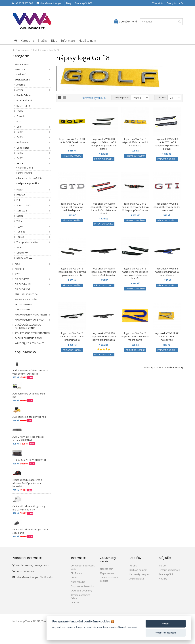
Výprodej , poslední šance (29, 343)
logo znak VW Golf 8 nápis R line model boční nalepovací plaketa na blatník (135, 273)
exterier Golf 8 (26, 168)
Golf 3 (20, 137)
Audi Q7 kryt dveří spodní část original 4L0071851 (28, 438)
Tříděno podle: (121, 98)
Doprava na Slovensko (82, 586)
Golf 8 (36, 50)
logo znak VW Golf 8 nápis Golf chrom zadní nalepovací (135, 142)
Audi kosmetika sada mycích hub (29, 417)
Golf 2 (20, 132)
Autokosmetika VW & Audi (29, 320)
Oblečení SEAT (22, 289)
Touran (20, 237)
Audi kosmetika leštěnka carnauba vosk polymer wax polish (30, 372)
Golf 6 (20, 153)
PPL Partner (77, 573)
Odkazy (75, 603)
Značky (43, 41)
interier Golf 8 (25, 173)
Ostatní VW (22, 253)
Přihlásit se (157, 3)
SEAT (17, 274)
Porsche (19, 269)
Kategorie (27, 41)
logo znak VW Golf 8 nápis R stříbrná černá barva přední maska (104, 336)
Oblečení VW (22, 279)
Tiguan (20, 226)
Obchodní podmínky (82, 591)
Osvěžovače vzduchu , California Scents (28, 326)
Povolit (166, 624)
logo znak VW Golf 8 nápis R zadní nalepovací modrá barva (135, 336)
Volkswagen (24, 50)
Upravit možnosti (128, 627)
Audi (17, 264)
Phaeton (21, 195)
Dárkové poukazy (138, 570)
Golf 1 (20, 127)
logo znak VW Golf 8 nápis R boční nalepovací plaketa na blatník (72, 272)
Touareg (21, 232)
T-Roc (19, 221)
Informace (68, 41)
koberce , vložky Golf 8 (30, 178)
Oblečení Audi (23, 284)
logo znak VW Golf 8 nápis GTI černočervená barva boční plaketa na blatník (104, 209)
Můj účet (163, 566)
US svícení (20, 75)
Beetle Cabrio (24, 95)
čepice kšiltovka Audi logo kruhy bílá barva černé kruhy (29, 508)
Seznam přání (166, 574)
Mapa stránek (107, 573)
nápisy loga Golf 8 (51, 50)
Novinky (163, 579)
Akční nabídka (137, 579)
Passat (20, 190)
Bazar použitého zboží (28, 338)
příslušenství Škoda (26, 294)
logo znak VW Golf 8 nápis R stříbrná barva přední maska (72, 336)
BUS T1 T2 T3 (23, 106)
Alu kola (20, 69)
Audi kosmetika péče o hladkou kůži (29, 395)
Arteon (20, 90)
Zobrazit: (161, 98)
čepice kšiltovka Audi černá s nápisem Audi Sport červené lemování (27, 483)
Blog (69, 3)
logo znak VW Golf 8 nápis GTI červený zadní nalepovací (167, 207)
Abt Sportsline (23, 305)
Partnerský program (140, 574)
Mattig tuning (23, 310)
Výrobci (133, 566)
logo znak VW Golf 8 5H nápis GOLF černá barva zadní (72, 142)
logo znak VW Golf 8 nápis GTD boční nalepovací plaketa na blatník (167, 144)
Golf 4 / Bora (23, 143)
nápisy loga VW (24, 258)
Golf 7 (20, 158)
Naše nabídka (78, 582)
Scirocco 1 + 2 (24, 205)
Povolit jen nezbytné (166, 633)
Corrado (21, 116)
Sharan (20, 216)
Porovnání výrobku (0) (94, 98)
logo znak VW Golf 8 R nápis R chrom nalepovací (167, 336)
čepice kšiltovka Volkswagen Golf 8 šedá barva (30, 531)
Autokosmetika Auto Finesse (31, 315)
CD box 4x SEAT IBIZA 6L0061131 (29, 460)
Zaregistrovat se (175, 3)
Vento (19, 247)
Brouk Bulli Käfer (25, 100)
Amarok (21, 85)
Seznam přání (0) (83, 3)
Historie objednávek (169, 570)
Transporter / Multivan (28, 242)
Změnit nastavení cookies (109, 579)
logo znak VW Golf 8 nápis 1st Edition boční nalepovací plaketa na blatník (104, 144)
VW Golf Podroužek (26, 299)
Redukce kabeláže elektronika (32, 333)
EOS (18, 121)
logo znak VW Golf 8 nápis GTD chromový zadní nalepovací (72, 207)
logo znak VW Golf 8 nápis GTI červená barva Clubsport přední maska (135, 207)
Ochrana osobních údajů (80, 597)
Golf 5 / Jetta (23, 148)
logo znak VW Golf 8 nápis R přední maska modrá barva (167, 272)
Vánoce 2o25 (22, 64)
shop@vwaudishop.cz (50, 3)
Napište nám (87, 41)
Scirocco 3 (22, 211)
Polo (19, 200)
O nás (74, 578)
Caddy (20, 111)
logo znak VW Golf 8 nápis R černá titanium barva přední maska (104, 272)
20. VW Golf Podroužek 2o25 (83, 567)
